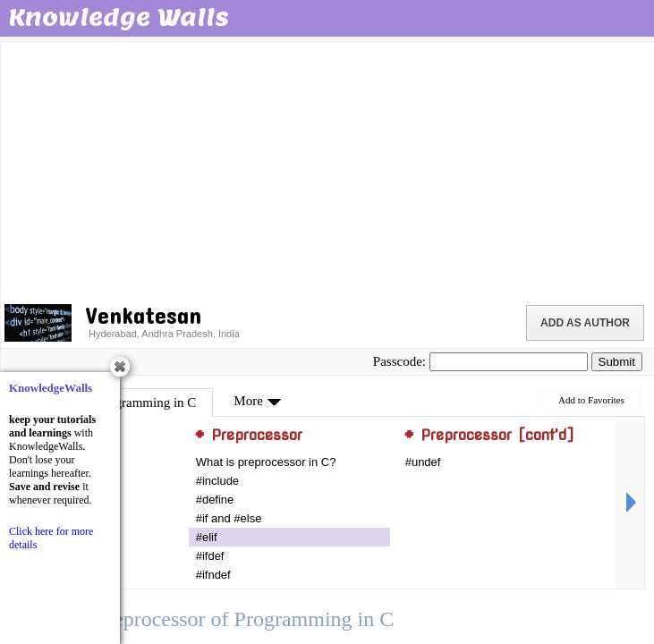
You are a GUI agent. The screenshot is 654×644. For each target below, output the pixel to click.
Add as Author (585, 323)
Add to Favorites (591, 400)
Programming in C (147, 402)
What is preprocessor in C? (266, 462)
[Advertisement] (329, 170)
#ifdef (210, 556)
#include (217, 481)
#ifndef (213, 575)
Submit (617, 362)
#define (215, 500)
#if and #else (229, 518)
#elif (207, 537)
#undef (423, 462)
